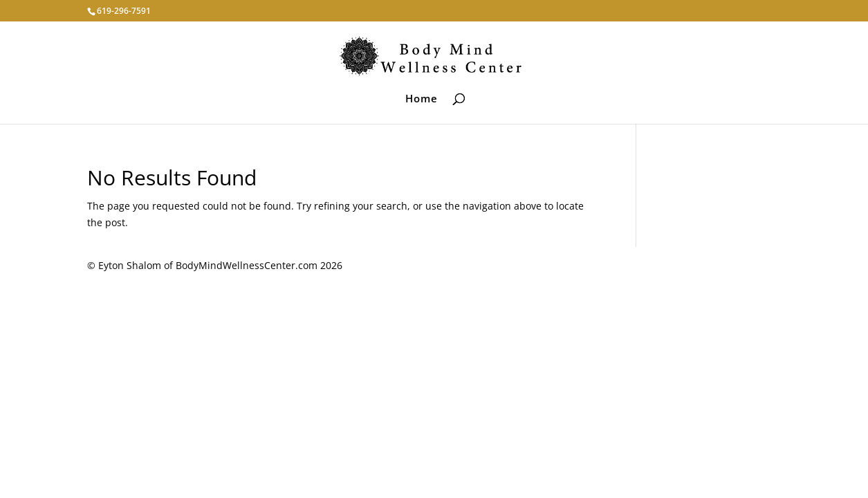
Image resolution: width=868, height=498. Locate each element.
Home (422, 99)
